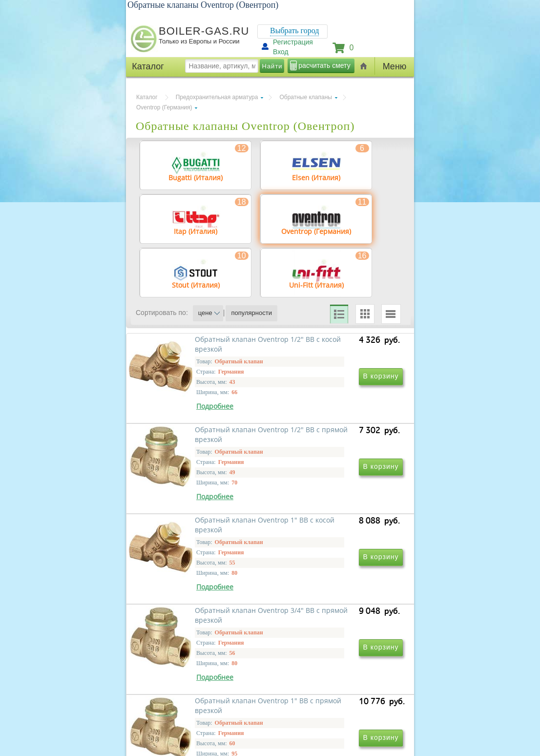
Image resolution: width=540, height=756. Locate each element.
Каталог (147, 97)
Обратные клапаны (306, 97)
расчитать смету (324, 65)
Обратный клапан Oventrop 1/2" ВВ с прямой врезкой (332, 439)
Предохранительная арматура (217, 97)
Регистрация (293, 42)
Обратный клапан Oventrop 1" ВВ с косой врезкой (204, 580)
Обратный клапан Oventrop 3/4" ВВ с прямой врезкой (332, 580)
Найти (272, 66)
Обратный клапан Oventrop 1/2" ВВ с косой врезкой (200, 439)
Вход (281, 52)
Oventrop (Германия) (164, 107)
